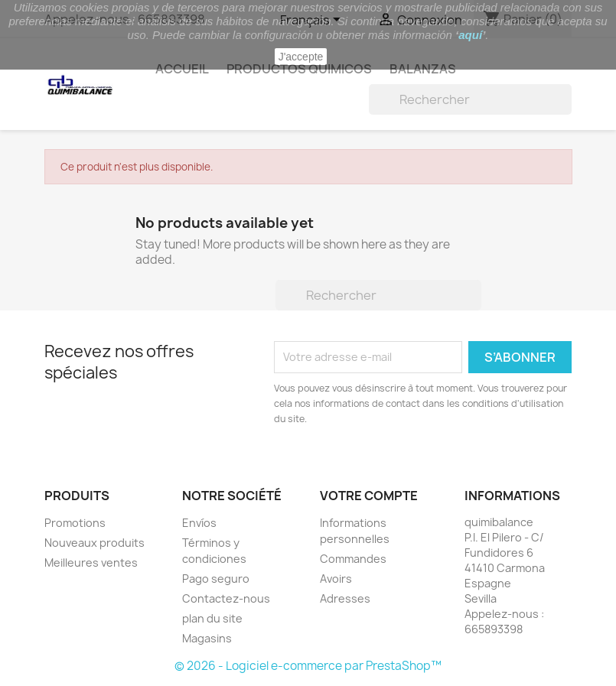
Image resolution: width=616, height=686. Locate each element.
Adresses (345, 598)
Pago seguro (216, 579)
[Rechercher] (470, 99)
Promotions (75, 523)
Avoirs (336, 579)
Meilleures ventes (91, 562)
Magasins (207, 638)
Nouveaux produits (95, 543)
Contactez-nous (226, 598)
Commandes (353, 559)
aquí (470, 35)
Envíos (199, 523)
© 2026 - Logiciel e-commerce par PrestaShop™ (308, 666)
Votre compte (369, 496)
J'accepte (301, 57)
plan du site (212, 618)
